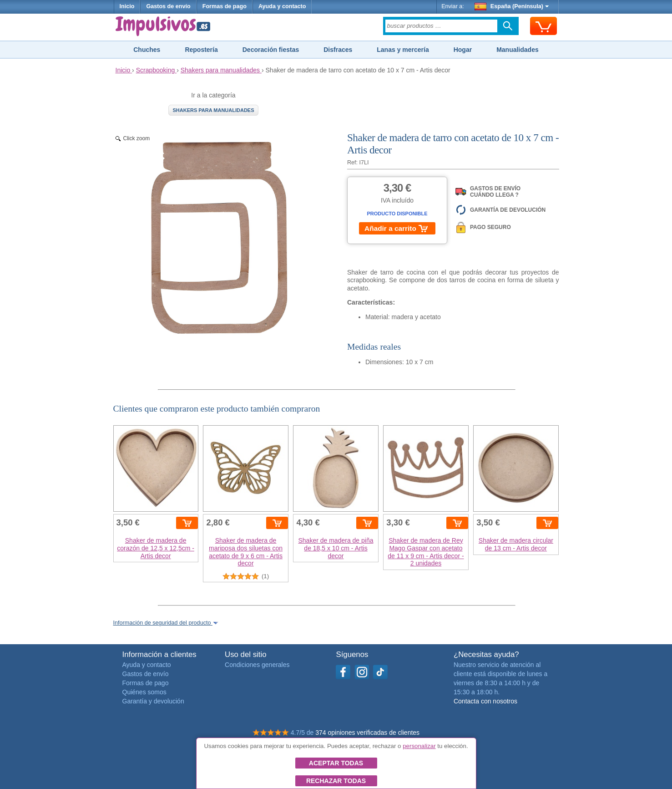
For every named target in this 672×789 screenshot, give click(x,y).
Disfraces (338, 50)
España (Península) (512, 6)
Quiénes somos (144, 692)
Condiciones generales (257, 665)
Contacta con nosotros (485, 701)
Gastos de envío (168, 6)
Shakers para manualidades (213, 110)
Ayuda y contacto (282, 6)
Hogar (463, 50)
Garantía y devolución (153, 701)
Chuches (147, 50)
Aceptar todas (336, 763)
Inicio (127, 6)
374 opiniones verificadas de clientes (367, 733)
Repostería (201, 50)
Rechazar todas (336, 781)
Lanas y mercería (403, 50)
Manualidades (518, 50)
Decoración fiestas (271, 50)
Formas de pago (225, 6)
